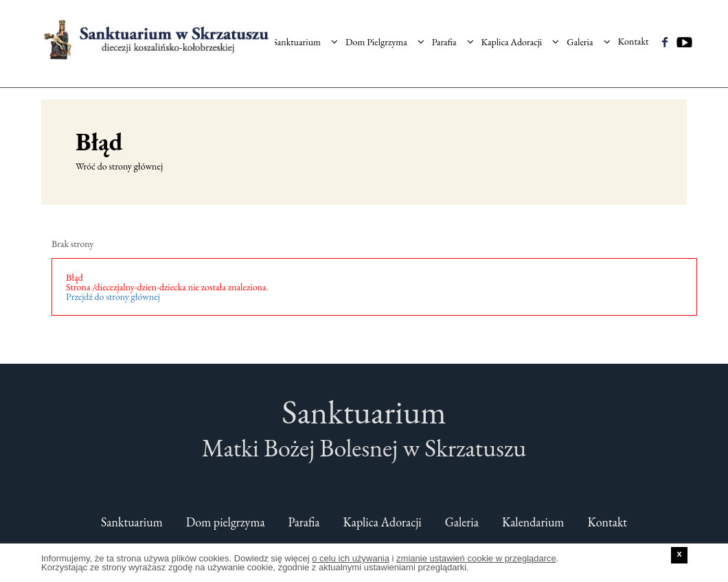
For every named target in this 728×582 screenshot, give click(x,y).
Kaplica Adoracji (521, 36)
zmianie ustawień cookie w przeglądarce (476, 558)
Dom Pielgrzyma (385, 36)
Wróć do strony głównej (119, 166)
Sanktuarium (305, 36)
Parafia (453, 36)
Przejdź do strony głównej (113, 296)
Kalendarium (533, 522)
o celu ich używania (351, 558)
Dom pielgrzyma (226, 522)
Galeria (588, 36)
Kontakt (634, 36)
